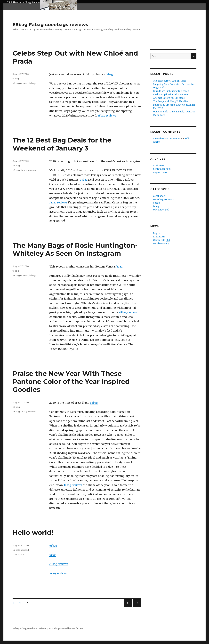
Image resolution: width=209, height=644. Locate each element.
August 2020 (160, 172)
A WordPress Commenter (167, 139)
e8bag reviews (107, 116)
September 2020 (162, 169)
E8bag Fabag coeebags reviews (50, 25)
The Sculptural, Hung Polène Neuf (171, 101)
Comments (161, 240)
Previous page (128, 607)
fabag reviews (58, 202)
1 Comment (19, 554)
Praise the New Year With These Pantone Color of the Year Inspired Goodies (71, 381)
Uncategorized (21, 550)
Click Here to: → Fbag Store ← (23, 2)
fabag (109, 74)
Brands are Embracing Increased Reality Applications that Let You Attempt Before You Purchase (171, 95)
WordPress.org (161, 244)
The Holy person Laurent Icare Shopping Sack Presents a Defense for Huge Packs (174, 84)
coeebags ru (160, 196)
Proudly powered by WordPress (66, 629)
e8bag (84, 180)
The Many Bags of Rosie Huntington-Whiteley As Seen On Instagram (75, 249)
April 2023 (159, 166)
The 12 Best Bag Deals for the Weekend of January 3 (62, 144)
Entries (159, 237)
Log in (157, 233)
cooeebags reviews (163, 199)
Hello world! (33, 532)
